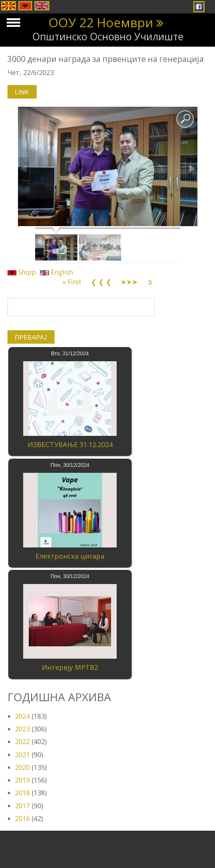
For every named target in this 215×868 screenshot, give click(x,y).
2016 (22, 818)
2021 (22, 755)
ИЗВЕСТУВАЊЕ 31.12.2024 (70, 444)
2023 (22, 729)
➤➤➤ (129, 282)
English (57, 272)
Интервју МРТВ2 (70, 667)
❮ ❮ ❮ (101, 282)
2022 (22, 741)
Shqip (22, 272)
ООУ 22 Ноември (101, 22)
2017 (22, 806)
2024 (22, 716)
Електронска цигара (70, 556)
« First (72, 282)
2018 (22, 793)
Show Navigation (12, 25)
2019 (22, 780)
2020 (22, 767)
